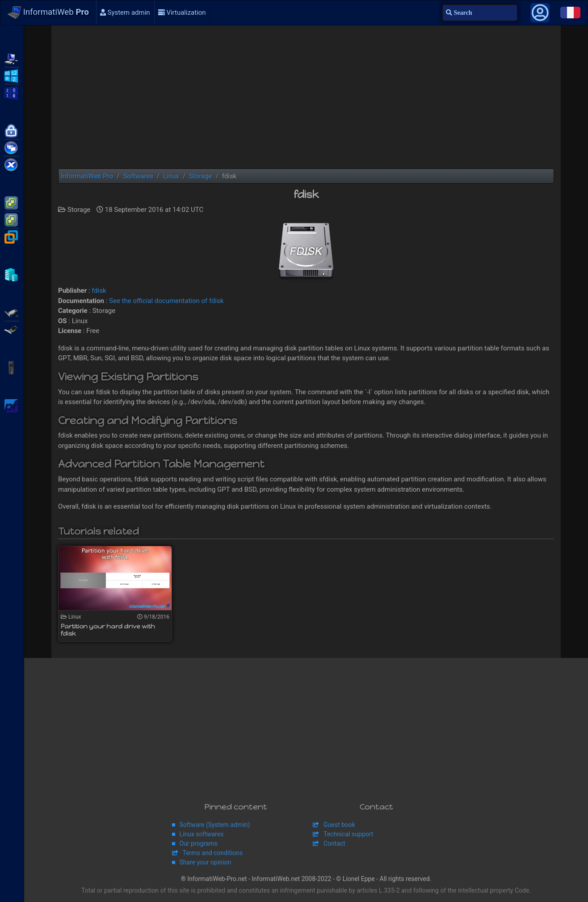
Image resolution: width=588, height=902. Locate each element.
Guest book (339, 825)
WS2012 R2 (12, 75)
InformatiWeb (48, 13)
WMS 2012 (12, 58)
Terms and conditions (213, 853)
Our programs (199, 843)
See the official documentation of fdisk (166, 301)
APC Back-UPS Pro (12, 367)
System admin (125, 13)
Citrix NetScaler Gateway (12, 130)
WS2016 (12, 92)
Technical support (348, 834)
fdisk (99, 291)
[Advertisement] (306, 97)
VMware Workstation (12, 236)
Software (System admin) (215, 825)
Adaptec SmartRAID (12, 312)
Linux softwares (202, 834)
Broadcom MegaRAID (12, 329)
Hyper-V (12, 274)
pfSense (12, 405)
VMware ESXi (12, 202)
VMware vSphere (12, 219)
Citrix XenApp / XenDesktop (12, 147)
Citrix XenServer (12, 164)
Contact (334, 843)
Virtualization (182, 13)
